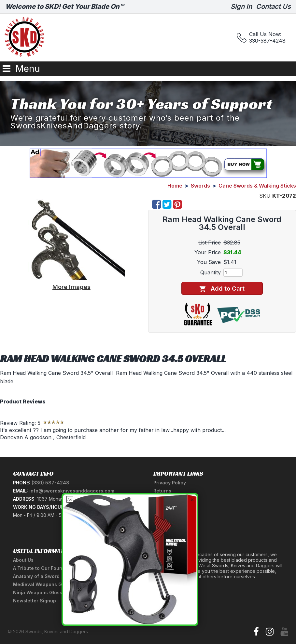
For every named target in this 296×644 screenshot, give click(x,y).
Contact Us (273, 7)
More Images (71, 287)
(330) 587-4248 (50, 483)
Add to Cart (222, 289)
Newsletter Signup (35, 601)
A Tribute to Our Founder (42, 568)
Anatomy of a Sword (36, 576)
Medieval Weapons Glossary (46, 584)
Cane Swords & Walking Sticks (257, 186)
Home (175, 186)
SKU (265, 196)
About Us (23, 560)
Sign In (241, 7)
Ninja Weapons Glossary (41, 592)
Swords (200, 186)
